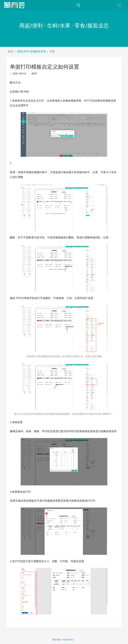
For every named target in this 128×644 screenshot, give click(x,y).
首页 (10, 51)
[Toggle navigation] (119, 5)
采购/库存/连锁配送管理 (31, 51)
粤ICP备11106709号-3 (63, 640)
